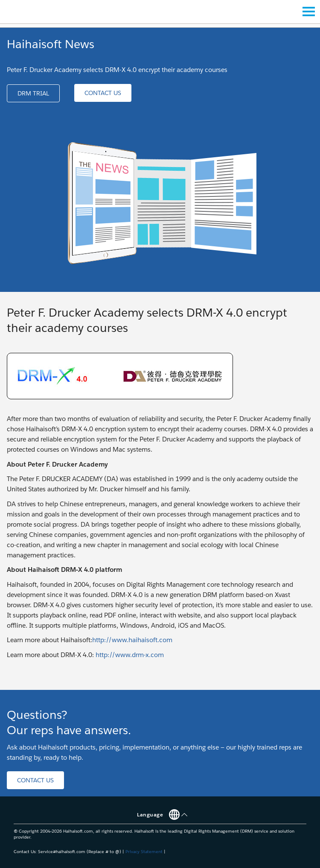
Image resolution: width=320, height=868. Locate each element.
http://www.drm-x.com (130, 655)
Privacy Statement (144, 852)
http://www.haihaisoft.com (132, 640)
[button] (33, 93)
